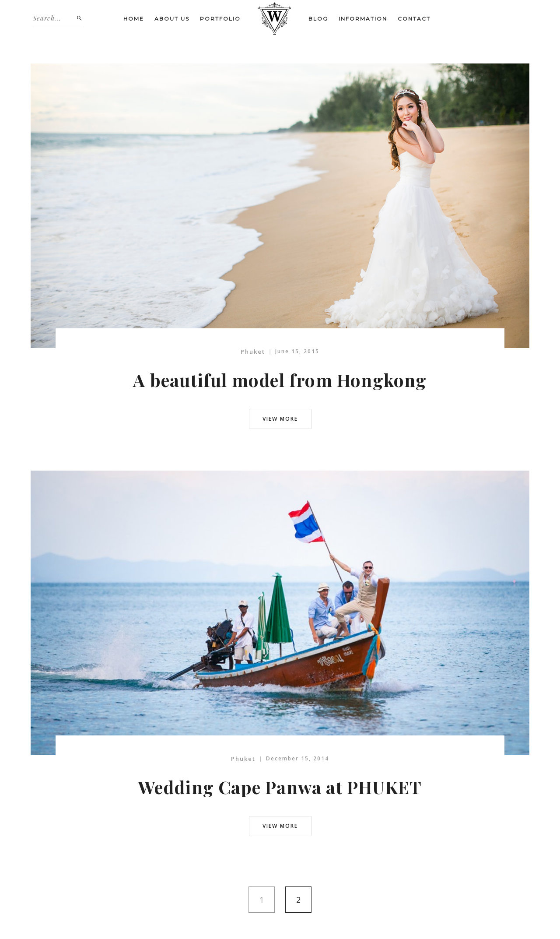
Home (134, 19)
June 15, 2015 (297, 351)
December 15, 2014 (297, 758)
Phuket (253, 352)
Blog (318, 19)
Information (363, 19)
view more (280, 419)
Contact (414, 19)
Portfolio (220, 19)
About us (172, 19)
